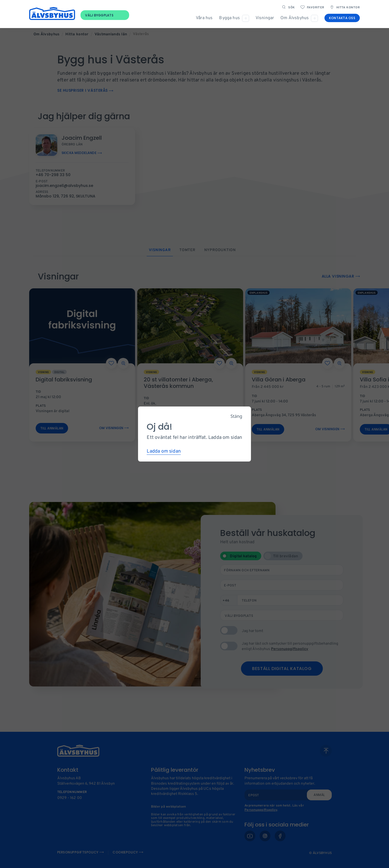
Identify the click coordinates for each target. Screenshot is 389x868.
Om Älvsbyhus (295, 18)
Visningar (265, 18)
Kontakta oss (342, 18)
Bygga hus (229, 18)
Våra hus (204, 18)
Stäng (236, 416)
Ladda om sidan (164, 451)
